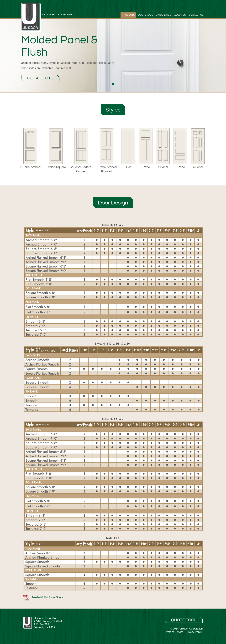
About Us (180, 15)
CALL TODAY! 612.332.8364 (57, 15)
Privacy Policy (194, 632)
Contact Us (196, 15)
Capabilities (163, 15)
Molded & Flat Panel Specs (43, 597)
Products (129, 15)
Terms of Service (174, 632)
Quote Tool (145, 15)
